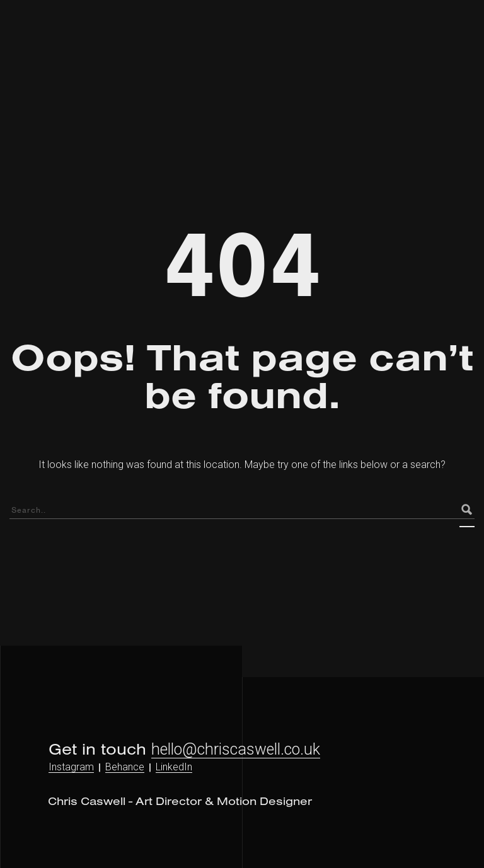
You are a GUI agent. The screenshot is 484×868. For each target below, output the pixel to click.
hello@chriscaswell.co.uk (236, 749)
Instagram (71, 767)
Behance (125, 767)
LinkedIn (174, 767)
